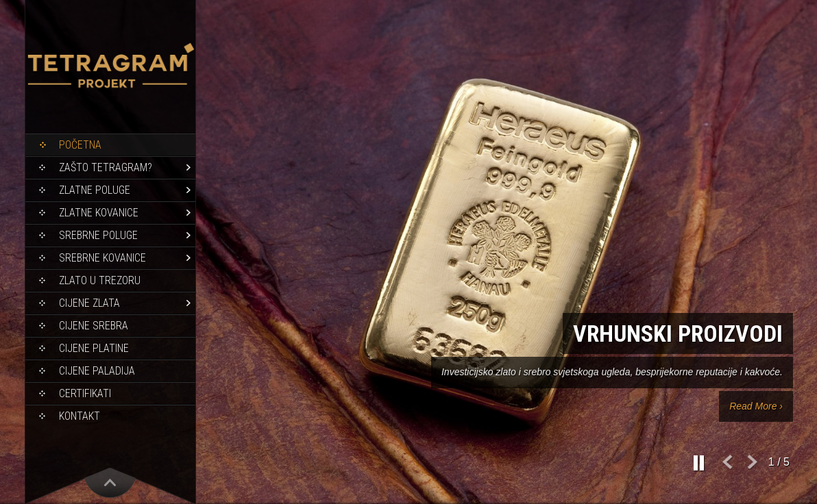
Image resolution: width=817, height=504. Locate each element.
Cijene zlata (89, 303)
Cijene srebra (94, 326)
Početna (80, 145)
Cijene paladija (97, 371)
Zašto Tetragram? (106, 167)
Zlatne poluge (95, 190)
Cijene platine (94, 348)
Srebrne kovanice (102, 258)
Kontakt (80, 416)
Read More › (756, 406)
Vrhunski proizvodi (678, 333)
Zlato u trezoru (100, 280)
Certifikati (85, 393)
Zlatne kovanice (99, 213)
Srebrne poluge (98, 235)
